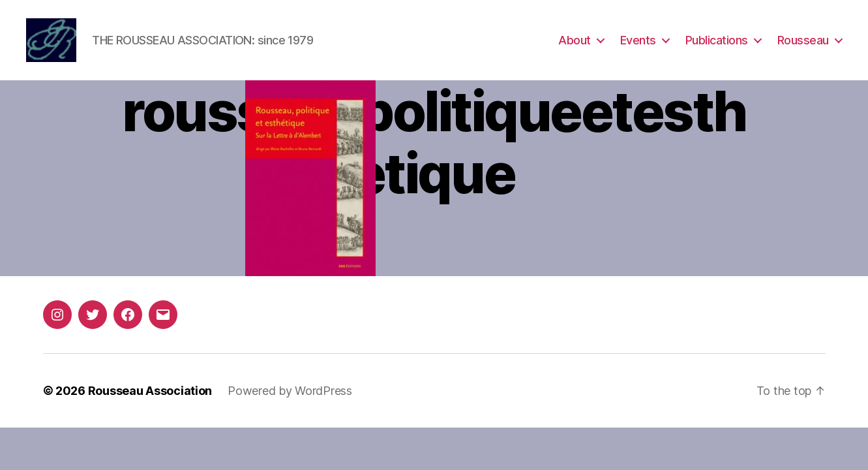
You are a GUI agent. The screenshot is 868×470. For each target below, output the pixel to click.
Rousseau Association (150, 392)
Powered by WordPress (290, 392)
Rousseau (803, 41)
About (575, 41)
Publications (717, 41)
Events (638, 41)
